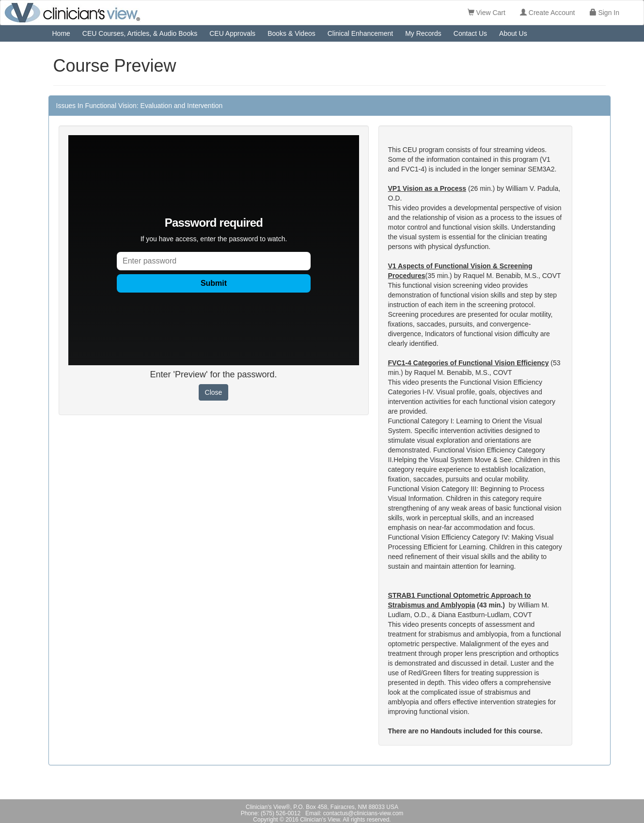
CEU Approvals (232, 33)
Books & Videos (291, 33)
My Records (423, 33)
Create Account (548, 13)
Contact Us (470, 33)
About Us (513, 33)
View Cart (487, 13)
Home (61, 33)
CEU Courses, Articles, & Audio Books (140, 33)
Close (214, 392)
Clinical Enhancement (360, 33)
